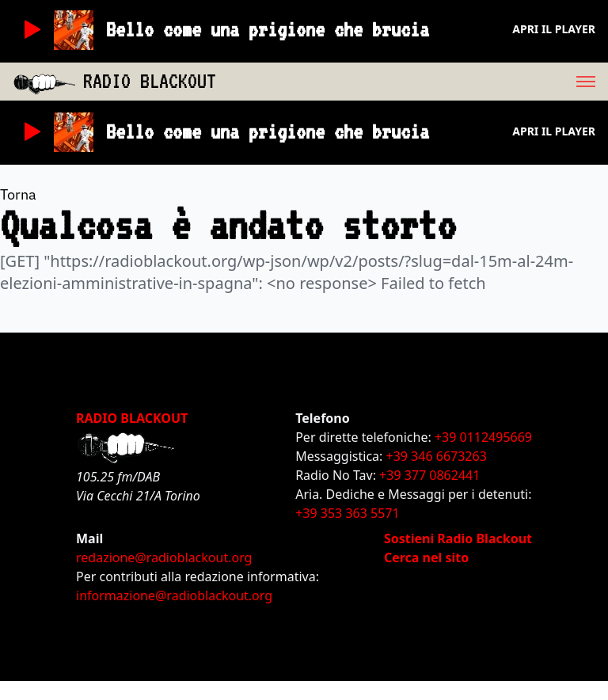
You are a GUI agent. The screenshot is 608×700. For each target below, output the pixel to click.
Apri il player (554, 29)
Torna (18, 194)
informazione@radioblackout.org (174, 595)
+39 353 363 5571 (347, 513)
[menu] (412, 82)
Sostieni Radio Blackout (458, 538)
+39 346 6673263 (437, 456)
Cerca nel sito (426, 557)
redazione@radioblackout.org (164, 557)
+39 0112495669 (483, 437)
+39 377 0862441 (429, 475)
